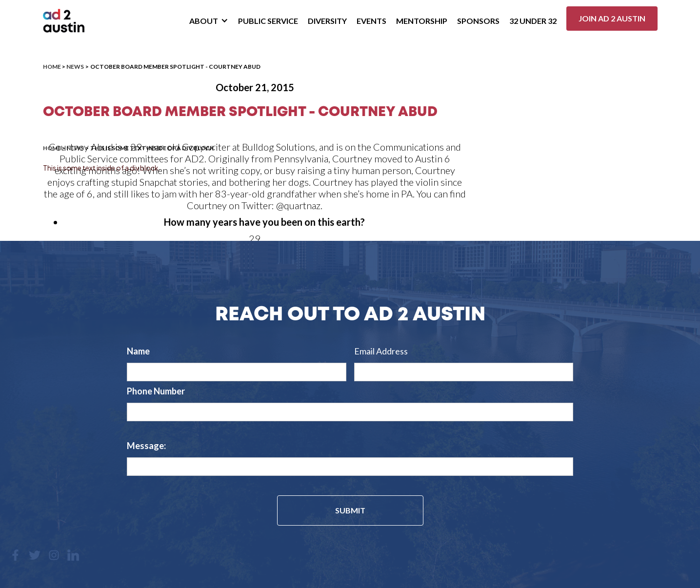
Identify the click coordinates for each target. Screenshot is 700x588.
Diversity (327, 21)
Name (138, 351)
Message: (146, 446)
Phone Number (156, 391)
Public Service (268, 21)
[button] (209, 21)
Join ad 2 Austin (612, 18)
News (75, 67)
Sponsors (478, 21)
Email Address (381, 351)
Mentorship (422, 21)
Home (52, 67)
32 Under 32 (533, 21)
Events (371, 21)
